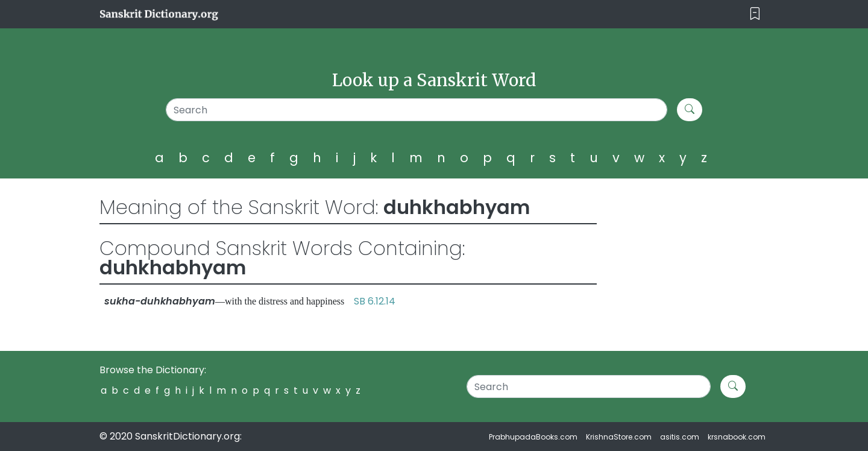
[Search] (417, 110)
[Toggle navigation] (755, 14)
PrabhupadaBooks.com (533, 437)
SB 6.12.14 (375, 301)
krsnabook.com (737, 437)
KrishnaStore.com (619, 437)
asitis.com (680, 437)
